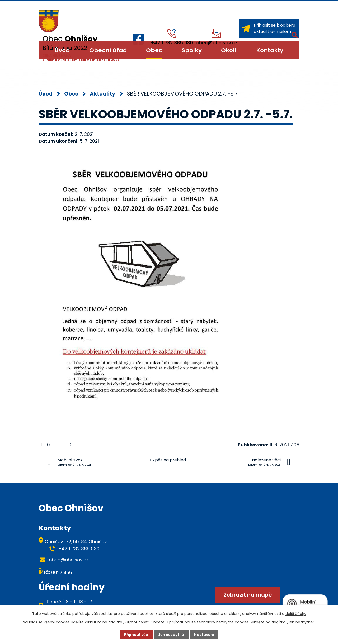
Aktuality (103, 94)
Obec (154, 50)
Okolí (229, 50)
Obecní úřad (108, 50)
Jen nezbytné (171, 635)
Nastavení (204, 635)
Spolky (192, 50)
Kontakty (270, 50)
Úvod (62, 50)
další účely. (296, 614)
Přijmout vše (136, 635)
